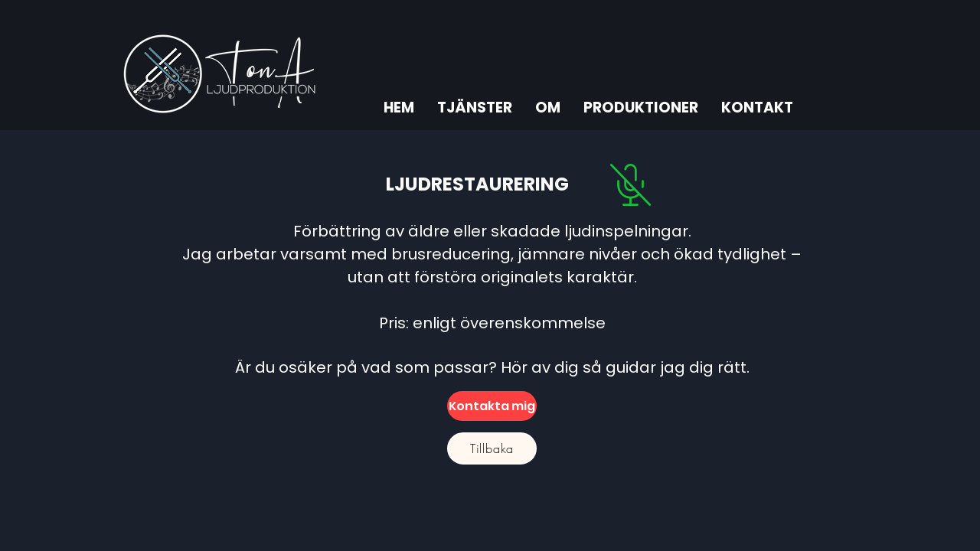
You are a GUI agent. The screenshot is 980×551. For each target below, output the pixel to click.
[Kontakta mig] (492, 406)
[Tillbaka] (492, 448)
